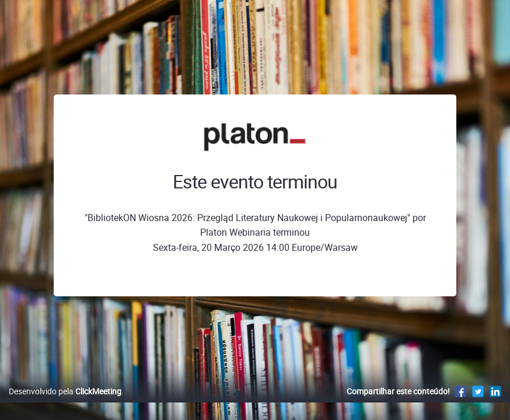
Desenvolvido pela (65, 403)
